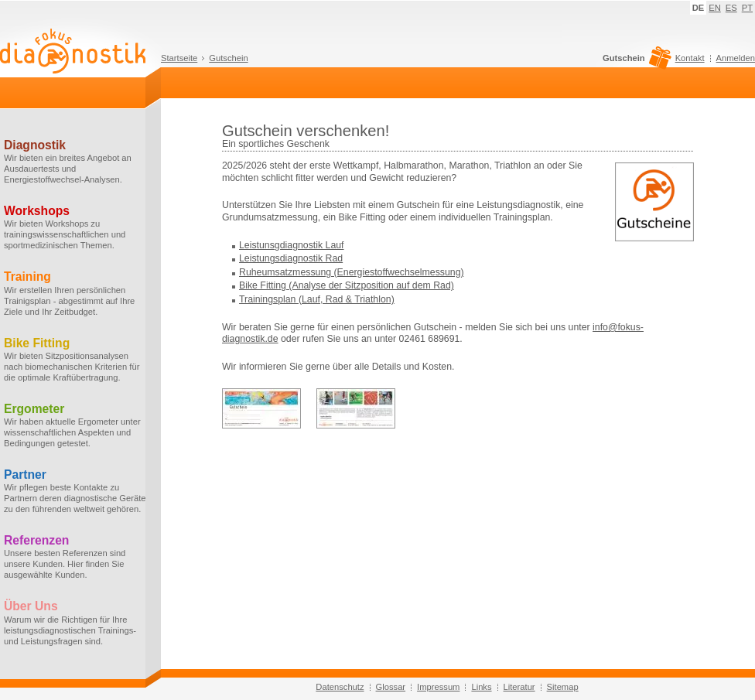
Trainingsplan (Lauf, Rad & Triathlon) (317, 299)
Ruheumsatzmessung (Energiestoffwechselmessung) (352, 272)
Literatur (519, 687)
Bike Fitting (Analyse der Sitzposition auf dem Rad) (347, 285)
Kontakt (690, 58)
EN (715, 8)
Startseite (179, 58)
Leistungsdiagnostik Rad (291, 258)
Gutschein (228, 58)
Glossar (391, 687)
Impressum (438, 687)
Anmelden (736, 58)
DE (699, 8)
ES (731, 8)
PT (747, 8)
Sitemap (563, 687)
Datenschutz (340, 687)
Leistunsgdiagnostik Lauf (292, 245)
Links (481, 687)
